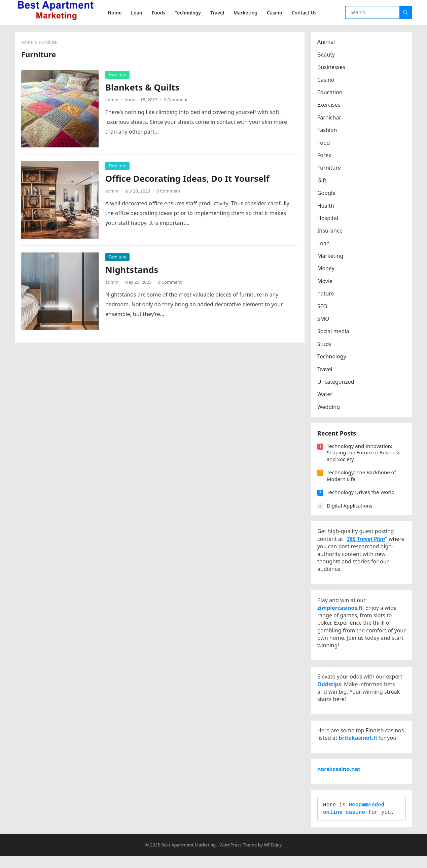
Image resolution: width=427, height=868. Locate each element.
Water (326, 395)
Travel (326, 370)
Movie (326, 281)
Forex (325, 156)
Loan (324, 244)
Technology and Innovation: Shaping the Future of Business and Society (364, 455)
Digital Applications (350, 508)
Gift (323, 181)
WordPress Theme (238, 857)
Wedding (329, 407)
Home (28, 43)
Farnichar (330, 118)
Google (327, 194)
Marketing (331, 256)
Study (325, 344)
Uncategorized (336, 382)
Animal (327, 42)
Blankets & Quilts (143, 88)
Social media (334, 332)
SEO (323, 307)
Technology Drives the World (361, 494)
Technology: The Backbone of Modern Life (362, 478)
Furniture (118, 75)
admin (113, 100)
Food (324, 143)
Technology (332, 357)
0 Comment (176, 100)
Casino (326, 80)
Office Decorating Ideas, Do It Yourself (188, 179)
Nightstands (132, 270)
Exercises (330, 105)
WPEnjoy (273, 857)
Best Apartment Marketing (188, 857)
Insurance (331, 231)
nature (326, 294)
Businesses (332, 68)
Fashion (328, 131)
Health (326, 206)
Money (327, 269)
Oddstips (330, 691)
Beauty (327, 55)
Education (331, 93)
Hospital (328, 218)
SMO (324, 319)
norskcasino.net (340, 779)
